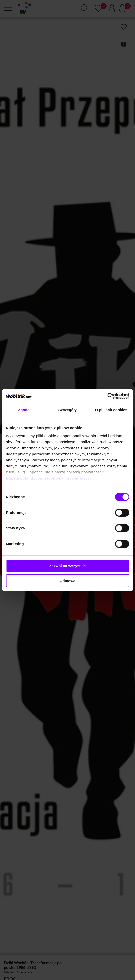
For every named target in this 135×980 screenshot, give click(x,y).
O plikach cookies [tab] (111, 410)
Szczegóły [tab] (67, 410)
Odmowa (67, 581)
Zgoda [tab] (24, 410)
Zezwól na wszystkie (68, 566)
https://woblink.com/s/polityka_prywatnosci (47, 478)
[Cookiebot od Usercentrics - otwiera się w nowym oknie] (107, 396)
